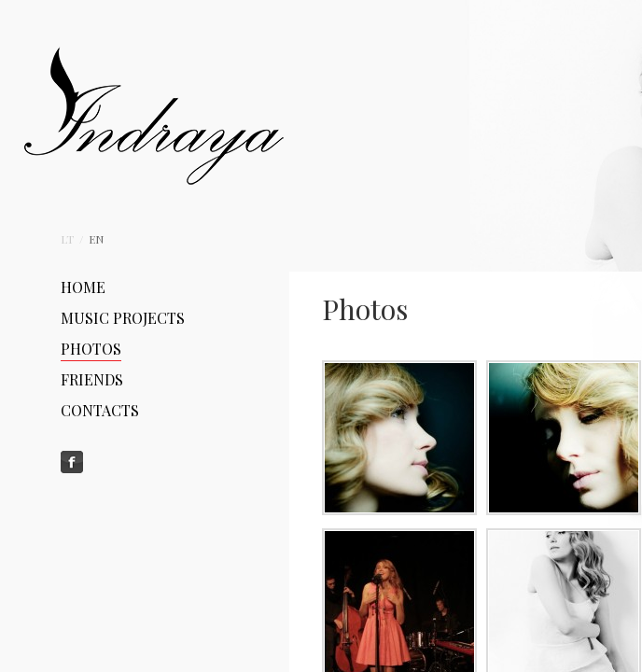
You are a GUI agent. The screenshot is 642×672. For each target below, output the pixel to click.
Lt (69, 239)
